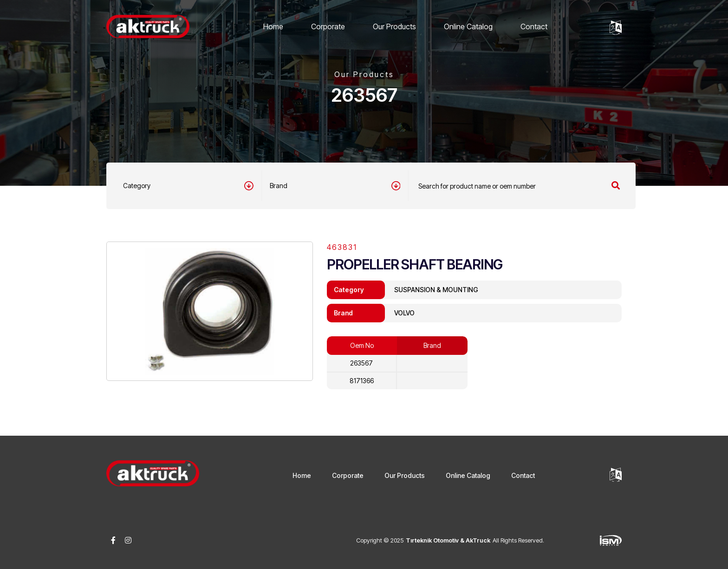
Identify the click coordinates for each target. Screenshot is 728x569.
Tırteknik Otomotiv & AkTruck (448, 540)
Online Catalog (468, 26)
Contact (534, 26)
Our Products (394, 26)
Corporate (328, 26)
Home (273, 26)
